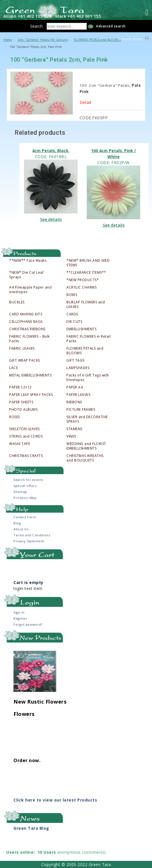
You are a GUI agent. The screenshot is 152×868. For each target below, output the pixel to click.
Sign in (19, 612)
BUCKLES (17, 302)
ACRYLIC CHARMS (81, 287)
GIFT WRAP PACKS (25, 361)
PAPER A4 (75, 387)
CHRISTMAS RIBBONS (27, 329)
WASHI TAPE (20, 444)
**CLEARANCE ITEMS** (86, 273)
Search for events (28, 480)
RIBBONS (74, 402)
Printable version (131, 39)
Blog (17, 523)
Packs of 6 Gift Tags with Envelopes (88, 378)
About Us (21, 529)
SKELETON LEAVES (24, 429)
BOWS (72, 295)
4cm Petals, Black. (51, 151)
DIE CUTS (74, 322)
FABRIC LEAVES (22, 349)
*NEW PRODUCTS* (83, 280)
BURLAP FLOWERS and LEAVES (86, 305)
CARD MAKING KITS (26, 314)
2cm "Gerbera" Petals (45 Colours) (43, 40)
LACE (13, 368)
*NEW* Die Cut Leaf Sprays (26, 275)
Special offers (25, 486)
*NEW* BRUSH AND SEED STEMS (88, 263)
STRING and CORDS (26, 436)
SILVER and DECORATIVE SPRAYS (87, 419)
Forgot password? (28, 624)
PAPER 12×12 (20, 387)
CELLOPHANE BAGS (26, 322)
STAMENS (74, 429)
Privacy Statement (29, 541)
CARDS (72, 314)
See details (51, 219)
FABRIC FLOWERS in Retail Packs (88, 339)
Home (8, 40)
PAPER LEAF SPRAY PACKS (31, 395)
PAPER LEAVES (78, 395)
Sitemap (20, 492)
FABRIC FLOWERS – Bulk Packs (29, 339)
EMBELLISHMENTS (81, 329)
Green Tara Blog (31, 828)
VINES (71, 436)
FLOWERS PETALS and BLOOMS (85, 351)
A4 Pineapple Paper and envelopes (30, 290)
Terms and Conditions (32, 535)
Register (20, 618)
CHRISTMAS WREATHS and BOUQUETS (85, 458)
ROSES (15, 417)
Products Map (25, 498)
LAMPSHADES (78, 368)
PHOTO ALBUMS (23, 410)
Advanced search (111, 26)
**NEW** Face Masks (28, 261)
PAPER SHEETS (21, 402)
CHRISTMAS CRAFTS (26, 456)
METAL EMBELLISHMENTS (30, 375)
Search (36, 26)
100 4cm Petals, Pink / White (113, 154)
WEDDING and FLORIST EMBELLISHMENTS (86, 446)
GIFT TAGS (75, 361)
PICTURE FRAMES (81, 410)
